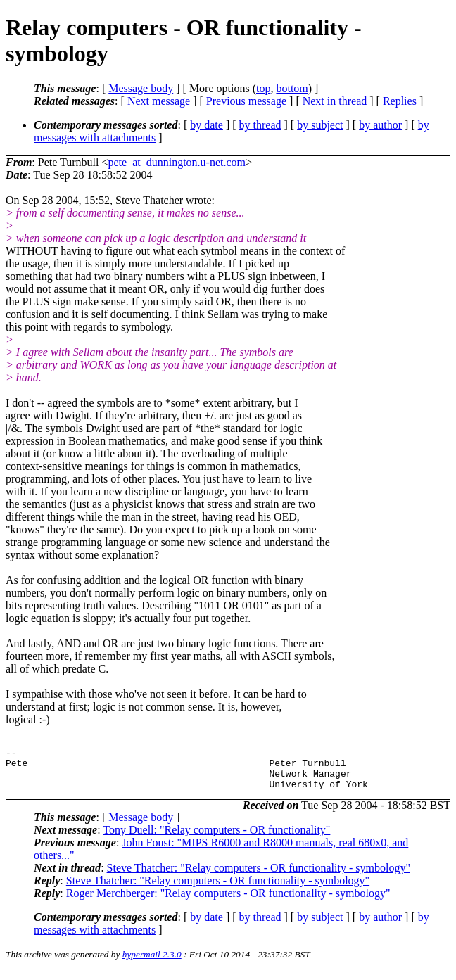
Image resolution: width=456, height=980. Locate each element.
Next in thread (335, 101)
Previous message (246, 101)
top (263, 88)
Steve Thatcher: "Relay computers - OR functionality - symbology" (259, 876)
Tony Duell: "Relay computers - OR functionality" (216, 838)
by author (380, 125)
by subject (320, 125)
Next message (159, 101)
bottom (292, 88)
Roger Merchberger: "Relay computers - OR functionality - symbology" (228, 902)
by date (207, 125)
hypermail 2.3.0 (152, 963)
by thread (260, 125)
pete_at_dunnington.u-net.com (177, 162)
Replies (400, 101)
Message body (141, 88)
